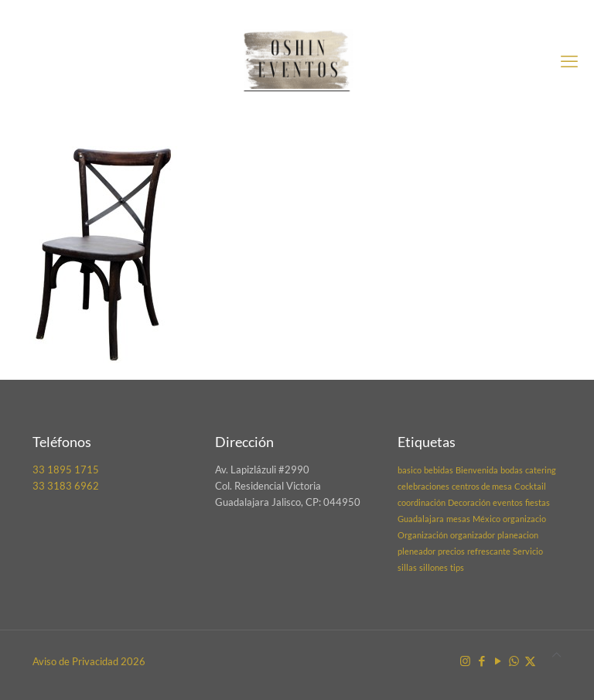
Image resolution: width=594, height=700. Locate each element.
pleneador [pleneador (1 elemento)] (416, 551)
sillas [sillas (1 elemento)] (407, 567)
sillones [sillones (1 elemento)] (434, 567)
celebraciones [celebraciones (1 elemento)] (423, 486)
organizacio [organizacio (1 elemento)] (524, 519)
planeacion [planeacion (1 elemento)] (518, 535)
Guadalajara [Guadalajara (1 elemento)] (421, 519)
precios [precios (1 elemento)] (451, 551)
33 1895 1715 (66, 470)
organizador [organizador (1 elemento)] (473, 535)
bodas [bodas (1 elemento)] (512, 470)
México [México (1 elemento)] (486, 519)
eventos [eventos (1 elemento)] (508, 502)
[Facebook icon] (481, 661)
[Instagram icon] (465, 661)
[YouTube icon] (498, 661)
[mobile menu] (569, 61)
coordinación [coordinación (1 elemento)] (422, 502)
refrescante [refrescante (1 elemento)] (489, 551)
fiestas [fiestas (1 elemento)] (538, 502)
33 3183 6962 (66, 486)
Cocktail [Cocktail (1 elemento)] (530, 486)
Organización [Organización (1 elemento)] (423, 535)
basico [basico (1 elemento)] (410, 470)
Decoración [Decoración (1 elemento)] (469, 502)
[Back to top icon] (556, 655)
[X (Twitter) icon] (530, 661)
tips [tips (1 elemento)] (457, 567)
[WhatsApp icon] (514, 661)
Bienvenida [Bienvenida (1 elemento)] (477, 470)
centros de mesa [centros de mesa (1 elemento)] (482, 486)
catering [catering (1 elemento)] (541, 470)
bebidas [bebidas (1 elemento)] (439, 470)
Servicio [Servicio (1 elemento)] (528, 551)
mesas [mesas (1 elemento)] (458, 519)
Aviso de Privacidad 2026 (89, 661)
